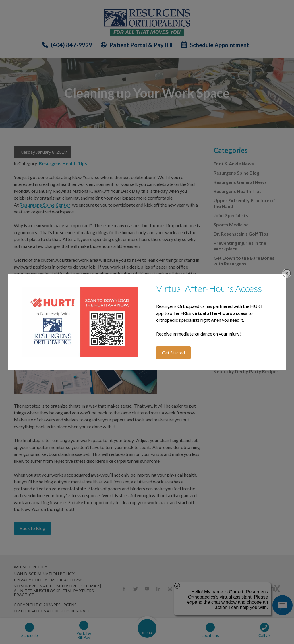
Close (287, 273)
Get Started (173, 353)
